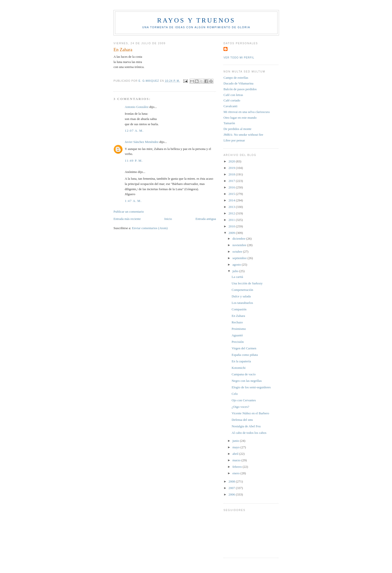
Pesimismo (239, 329)
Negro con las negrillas (246, 381)
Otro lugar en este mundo (240, 118)
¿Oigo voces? (240, 407)
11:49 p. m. (134, 161)
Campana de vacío (243, 374)
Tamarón (229, 123)
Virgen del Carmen (244, 348)
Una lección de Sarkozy (247, 283)
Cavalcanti (230, 106)
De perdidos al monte (237, 129)
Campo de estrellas (236, 78)
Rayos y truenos (196, 20)
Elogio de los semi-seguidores (251, 387)
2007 (232, 488)
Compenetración (242, 290)
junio (236, 441)
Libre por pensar (234, 140)
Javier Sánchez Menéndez (142, 142)
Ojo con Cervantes (244, 400)
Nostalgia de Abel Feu (246, 426)
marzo (237, 460)
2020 (232, 161)
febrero (238, 467)
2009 (232, 233)
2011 (232, 220)
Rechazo (237, 322)
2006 (232, 494)
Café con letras (233, 95)
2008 (232, 481)
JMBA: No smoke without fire (243, 135)
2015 (232, 194)
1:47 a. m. (133, 201)
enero (236, 473)
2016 (232, 187)
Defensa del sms (242, 420)
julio (236, 271)
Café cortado (232, 100)
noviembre (240, 245)
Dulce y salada (241, 296)
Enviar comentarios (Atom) (150, 228)
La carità (237, 277)
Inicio (168, 219)
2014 (232, 200)
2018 (232, 174)
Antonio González (137, 107)
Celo (235, 394)
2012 (232, 213)
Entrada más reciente (127, 219)
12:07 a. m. (134, 131)
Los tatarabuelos (242, 303)
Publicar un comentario (129, 212)
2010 (232, 226)
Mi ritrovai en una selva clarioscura (246, 112)
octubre (238, 252)
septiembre (240, 258)
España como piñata (245, 355)
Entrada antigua (206, 219)
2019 (232, 168)
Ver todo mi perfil (239, 58)
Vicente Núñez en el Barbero (250, 413)
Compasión (239, 309)
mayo (236, 447)
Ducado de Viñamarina (238, 83)
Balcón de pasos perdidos (240, 89)
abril (236, 454)
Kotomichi (238, 368)
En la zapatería (241, 361)
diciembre (239, 239)
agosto (237, 265)
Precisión (237, 342)
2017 (232, 181)
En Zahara (238, 316)
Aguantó (237, 335)
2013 (232, 207)
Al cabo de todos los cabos (249, 433)
